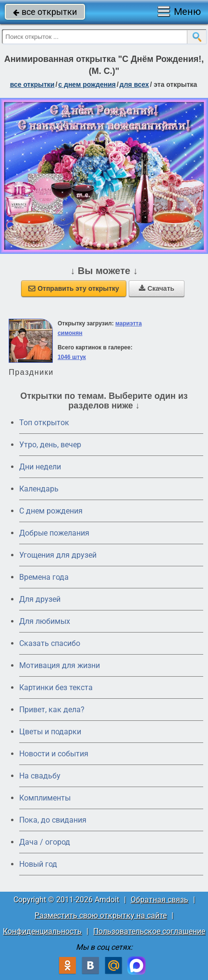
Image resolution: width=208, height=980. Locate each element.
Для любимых (45, 621)
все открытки (45, 12)
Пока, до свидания (53, 820)
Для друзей (40, 599)
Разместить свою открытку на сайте (101, 915)
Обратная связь (159, 900)
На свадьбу (40, 776)
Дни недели (40, 467)
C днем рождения (51, 511)
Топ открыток (44, 423)
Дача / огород (45, 842)
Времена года (44, 577)
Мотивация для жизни (60, 665)
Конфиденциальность (42, 931)
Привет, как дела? (52, 710)
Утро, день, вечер (50, 445)
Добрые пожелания (54, 533)
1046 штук (72, 357)
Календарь (39, 489)
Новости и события (54, 754)
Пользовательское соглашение (149, 931)
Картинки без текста (56, 687)
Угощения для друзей (58, 555)
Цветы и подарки (50, 732)
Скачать (157, 288)
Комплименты (45, 798)
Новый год (38, 864)
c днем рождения (87, 84)
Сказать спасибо (50, 643)
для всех (134, 84)
